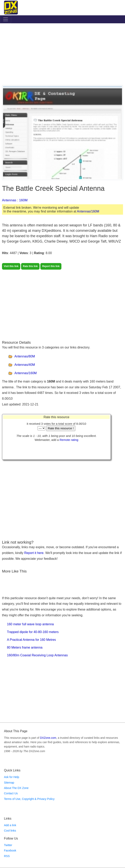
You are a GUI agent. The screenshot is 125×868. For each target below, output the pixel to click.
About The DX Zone (16, 788)
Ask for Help (12, 777)
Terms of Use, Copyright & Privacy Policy (29, 799)
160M (23, 200)
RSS (7, 856)
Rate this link (30, 266)
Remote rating (69, 440)
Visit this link (11, 266)
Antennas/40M (25, 365)
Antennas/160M (88, 211)
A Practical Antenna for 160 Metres (31, 640)
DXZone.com (48, 738)
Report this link (51, 266)
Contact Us (11, 793)
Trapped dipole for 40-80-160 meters (33, 632)
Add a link (10, 825)
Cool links (10, 831)
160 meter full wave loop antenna (30, 624)
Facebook (10, 850)
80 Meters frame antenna (25, 647)
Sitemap (9, 783)
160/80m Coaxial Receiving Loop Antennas (37, 655)
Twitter (8, 845)
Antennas (9, 200)
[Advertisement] (62, 55)
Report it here (34, 553)
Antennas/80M (25, 356)
